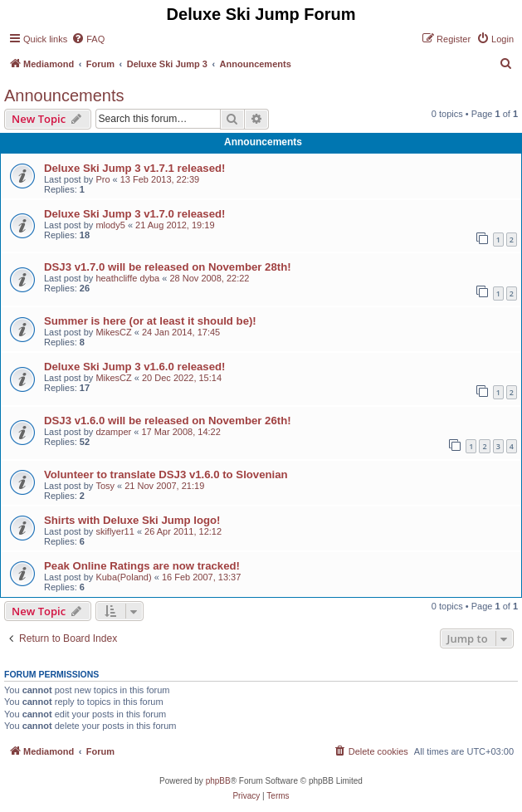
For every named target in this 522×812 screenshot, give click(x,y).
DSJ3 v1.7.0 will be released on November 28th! (168, 267)
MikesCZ (113, 332)
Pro (102, 179)
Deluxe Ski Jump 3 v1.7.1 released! (134, 168)
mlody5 (110, 225)
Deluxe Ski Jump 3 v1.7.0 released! (134, 214)
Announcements (64, 95)
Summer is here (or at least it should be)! (150, 321)
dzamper (113, 432)
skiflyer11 (115, 531)
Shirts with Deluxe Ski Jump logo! (132, 520)
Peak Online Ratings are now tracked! (142, 566)
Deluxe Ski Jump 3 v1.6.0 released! (134, 367)
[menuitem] (88, 39)
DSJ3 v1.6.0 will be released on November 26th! (168, 421)
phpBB (218, 781)
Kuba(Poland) (123, 577)
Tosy (105, 486)
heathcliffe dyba (127, 278)
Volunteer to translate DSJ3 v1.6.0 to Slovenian (166, 474)
